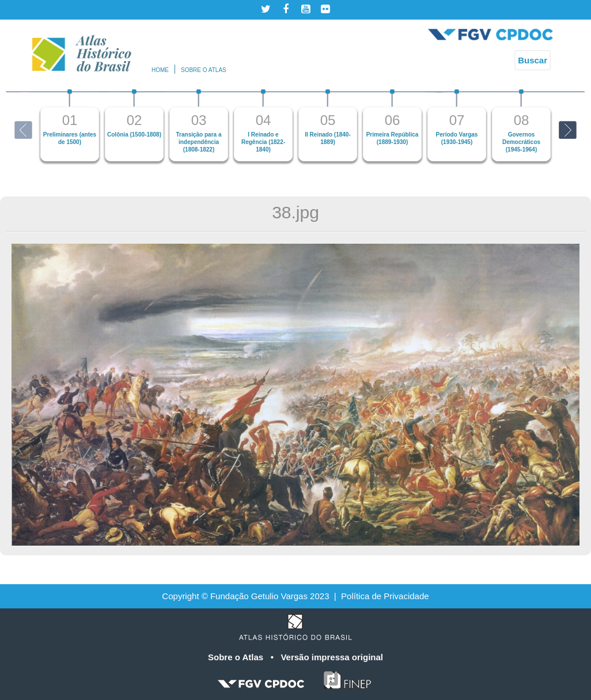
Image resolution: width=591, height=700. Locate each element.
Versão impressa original (332, 657)
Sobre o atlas (204, 70)
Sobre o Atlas (237, 657)
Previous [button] (23, 130)
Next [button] (568, 130)
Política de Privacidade (385, 596)
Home (160, 70)
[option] (70, 125)
